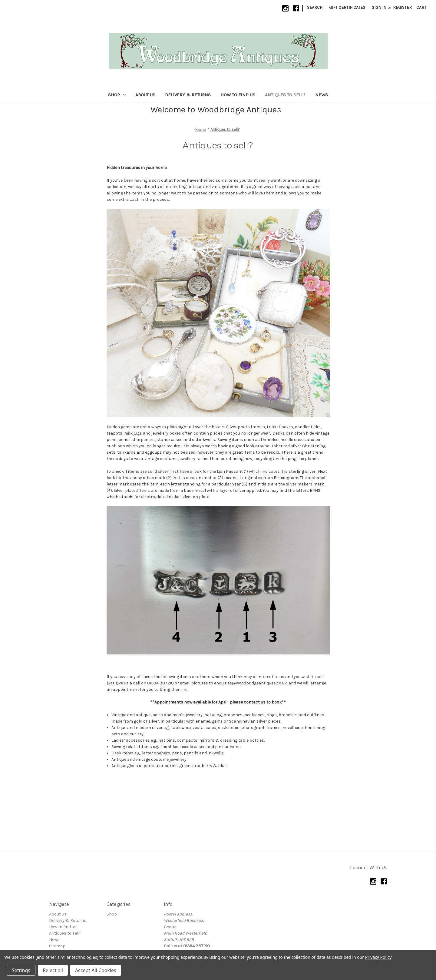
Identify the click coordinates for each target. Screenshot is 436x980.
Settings (21, 970)
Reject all (53, 970)
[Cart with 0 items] (421, 7)
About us (145, 95)
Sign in (379, 7)
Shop (117, 95)
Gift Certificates (347, 7)
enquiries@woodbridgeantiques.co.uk (251, 683)
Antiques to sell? (285, 95)
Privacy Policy (378, 957)
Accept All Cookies (96, 970)
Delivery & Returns (188, 95)
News (322, 95)
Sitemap (57, 946)
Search (315, 7)
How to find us (238, 95)
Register (402, 7)
